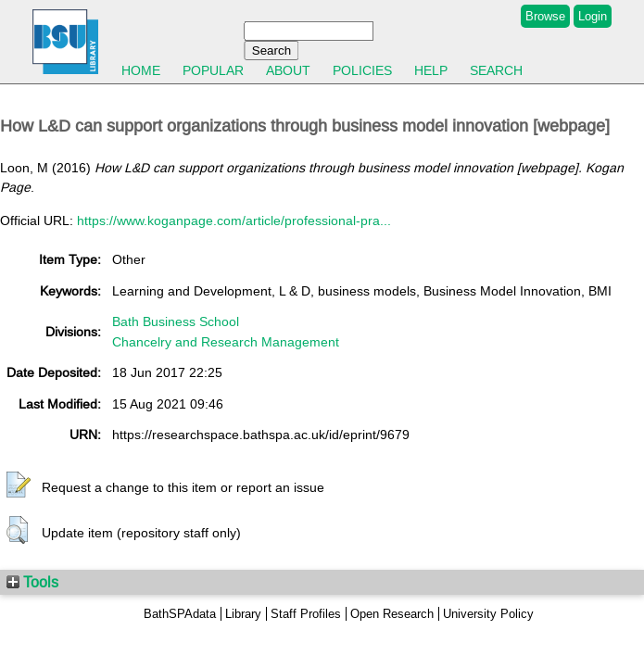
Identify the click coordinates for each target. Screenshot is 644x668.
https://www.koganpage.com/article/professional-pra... (234, 221)
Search (496, 70)
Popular (213, 70)
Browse (545, 16)
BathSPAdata (180, 614)
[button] (19, 485)
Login (593, 16)
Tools (32, 582)
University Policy (488, 614)
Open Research (392, 614)
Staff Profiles (306, 614)
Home (141, 70)
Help (431, 70)
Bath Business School (176, 321)
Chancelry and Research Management (226, 342)
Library (243, 614)
